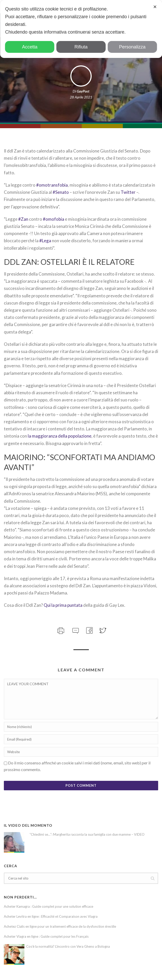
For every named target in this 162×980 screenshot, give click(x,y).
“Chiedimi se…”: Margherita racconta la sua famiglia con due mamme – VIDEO (87, 834)
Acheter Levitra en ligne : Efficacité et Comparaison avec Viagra (51, 916)
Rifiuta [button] (81, 47)
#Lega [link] (45, 241)
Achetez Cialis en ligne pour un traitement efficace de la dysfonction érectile (60, 926)
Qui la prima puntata (63, 605)
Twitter (128, 192)
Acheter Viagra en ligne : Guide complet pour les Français (46, 936)
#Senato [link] (61, 192)
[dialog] (81, 29)
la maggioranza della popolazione (60, 436)
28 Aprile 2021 (81, 97)
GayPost (83, 91)
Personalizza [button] (132, 47)
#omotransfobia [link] (52, 185)
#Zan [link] (23, 219)
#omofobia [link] (54, 219)
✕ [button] (155, 7)
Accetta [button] (30, 47)
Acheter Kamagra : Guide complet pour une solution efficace (49, 906)
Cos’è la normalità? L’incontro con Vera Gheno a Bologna (68, 946)
